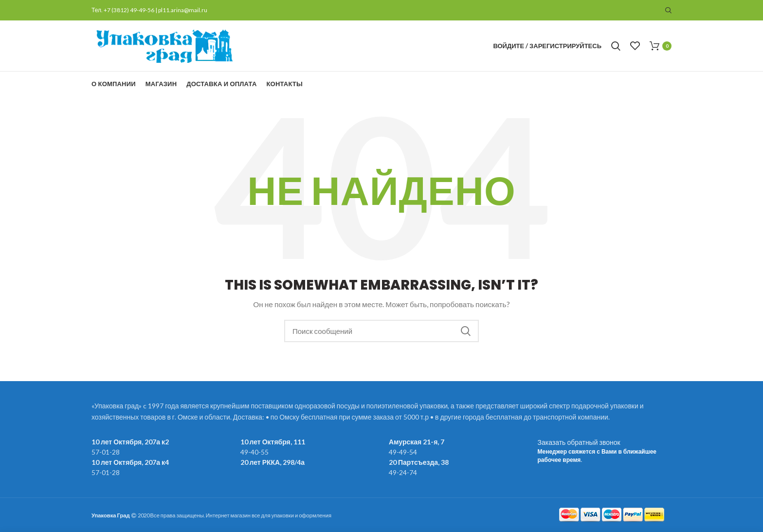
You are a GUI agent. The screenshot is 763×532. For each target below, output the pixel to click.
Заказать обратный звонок (579, 442)
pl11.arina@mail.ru (183, 10)
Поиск (466, 331)
